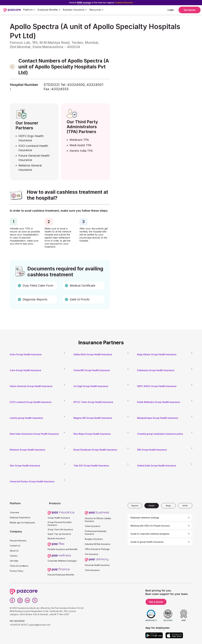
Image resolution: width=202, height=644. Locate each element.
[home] (12, 10)
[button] (29, 10)
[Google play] (154, 635)
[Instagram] (20, 600)
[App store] (174, 635)
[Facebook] (12, 600)
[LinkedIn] (27, 600)
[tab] (135, 506)
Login (171, 10)
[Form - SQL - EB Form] (152, 77)
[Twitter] (35, 600)
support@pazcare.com (39, 625)
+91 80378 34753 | (19, 625)
